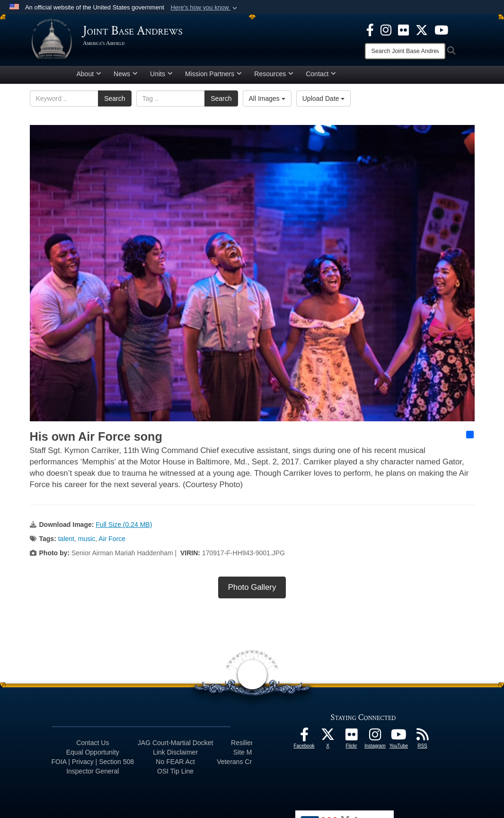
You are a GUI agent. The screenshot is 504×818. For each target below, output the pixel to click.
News (126, 77)
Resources (274, 77)
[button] (205, 8)
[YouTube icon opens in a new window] (441, 29)
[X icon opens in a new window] (422, 29)
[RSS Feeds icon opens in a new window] (423, 740)
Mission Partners (213, 77)
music (87, 542)
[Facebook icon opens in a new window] (370, 29)
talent (66, 542)
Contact (321, 77)
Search (115, 102)
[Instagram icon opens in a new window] (386, 29)
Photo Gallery (252, 591)
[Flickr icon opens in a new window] (403, 29)
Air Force (112, 542)
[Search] (405, 51)
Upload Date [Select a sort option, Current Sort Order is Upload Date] (324, 102)
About (89, 77)
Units (161, 77)
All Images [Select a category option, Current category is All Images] (267, 102)
